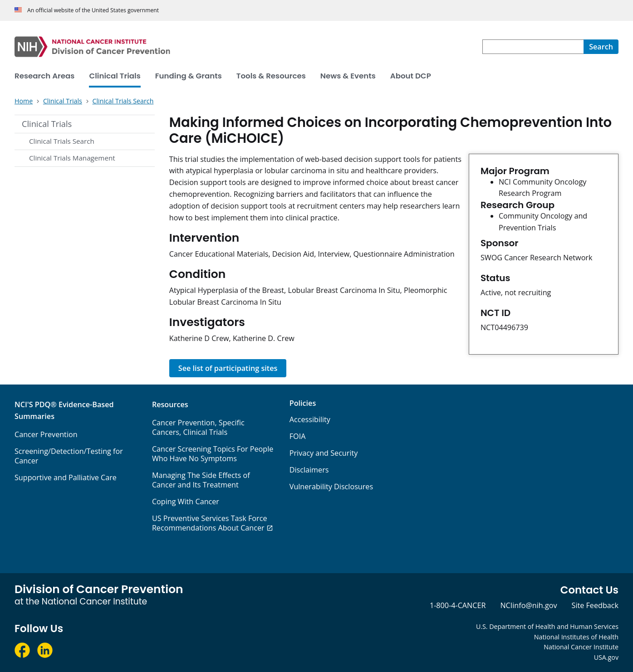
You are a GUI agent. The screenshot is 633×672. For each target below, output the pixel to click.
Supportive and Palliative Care (66, 477)
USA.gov (606, 657)
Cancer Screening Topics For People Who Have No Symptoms (213, 454)
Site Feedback (595, 605)
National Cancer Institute (581, 647)
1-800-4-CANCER (458, 605)
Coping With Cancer (186, 502)
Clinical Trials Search (62, 141)
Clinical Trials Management (72, 158)
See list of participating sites (228, 368)
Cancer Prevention (46, 434)
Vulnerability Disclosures (331, 487)
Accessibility (310, 419)
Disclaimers (309, 470)
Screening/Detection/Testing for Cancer (69, 456)
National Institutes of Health (576, 637)
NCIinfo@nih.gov (528, 605)
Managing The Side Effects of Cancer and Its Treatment (201, 480)
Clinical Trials (47, 124)
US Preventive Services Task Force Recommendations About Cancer (210, 523)
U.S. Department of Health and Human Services (547, 626)
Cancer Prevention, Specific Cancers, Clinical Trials (198, 427)
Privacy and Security (324, 453)
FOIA (298, 436)
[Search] (601, 47)
